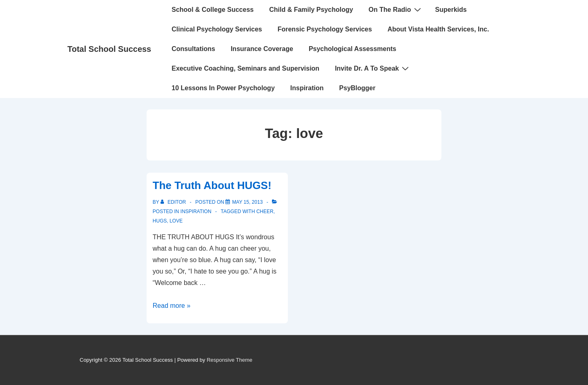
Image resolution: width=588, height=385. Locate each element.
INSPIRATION (196, 211)
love (176, 221)
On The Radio (396, 9)
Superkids (451, 10)
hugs (160, 221)
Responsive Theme (229, 360)
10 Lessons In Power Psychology (223, 88)
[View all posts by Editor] (174, 202)
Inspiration (307, 88)
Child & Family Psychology (311, 10)
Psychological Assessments (353, 49)
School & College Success (213, 10)
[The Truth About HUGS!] (247, 202)
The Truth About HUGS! (212, 185)
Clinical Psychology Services (217, 29)
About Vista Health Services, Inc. (438, 29)
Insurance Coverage (262, 49)
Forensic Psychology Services (325, 29)
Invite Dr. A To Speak (373, 68)
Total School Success (109, 49)
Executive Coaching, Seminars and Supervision (245, 68)
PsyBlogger (357, 88)
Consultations (193, 49)
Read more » (172, 306)
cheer (265, 211)
